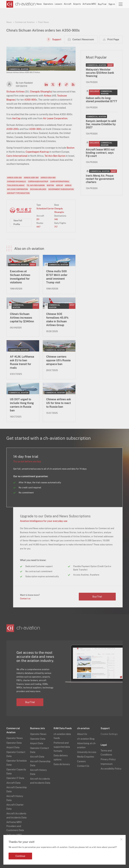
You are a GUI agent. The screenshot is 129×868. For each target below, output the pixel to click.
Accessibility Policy (111, 769)
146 (56, 219)
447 (38, 227)
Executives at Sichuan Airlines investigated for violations (20, 277)
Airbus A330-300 (31, 178)
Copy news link (66, 85)
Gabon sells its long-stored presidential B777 (101, 100)
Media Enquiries (86, 757)
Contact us (25, 599)
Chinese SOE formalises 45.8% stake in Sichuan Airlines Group (57, 320)
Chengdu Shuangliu (41, 92)
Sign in (112, 4)
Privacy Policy (108, 759)
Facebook (60, 85)
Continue (20, 856)
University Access (87, 752)
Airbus (47, 96)
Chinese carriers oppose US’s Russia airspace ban (58, 360)
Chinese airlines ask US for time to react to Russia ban (59, 403)
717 (56, 227)
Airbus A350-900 (48, 178)
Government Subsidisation (61, 189)
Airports (77, 4)
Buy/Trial (102, 4)
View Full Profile (18, 222)
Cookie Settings (109, 734)
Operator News (15, 738)
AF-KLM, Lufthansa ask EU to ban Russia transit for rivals (22, 362)
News (39, 4)
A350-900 (30, 100)
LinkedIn (46, 85)
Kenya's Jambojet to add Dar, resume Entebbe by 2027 (101, 124)
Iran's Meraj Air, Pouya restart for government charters (100, 179)
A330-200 (12, 129)
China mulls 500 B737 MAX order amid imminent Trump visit (57, 277)
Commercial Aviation (25, 22)
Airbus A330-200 (14, 178)
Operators (48, 4)
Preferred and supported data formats (62, 747)
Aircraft (68, 4)
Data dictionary (62, 764)
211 (38, 219)
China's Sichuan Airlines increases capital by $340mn (22, 318)
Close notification (121, 839)
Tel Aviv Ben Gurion (55, 156)
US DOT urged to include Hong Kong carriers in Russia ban (22, 405)
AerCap (16, 118)
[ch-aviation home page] (21, 4)
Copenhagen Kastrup (37, 152)
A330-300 (35, 129)
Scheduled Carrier (45, 209)
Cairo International (17, 156)
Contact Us (83, 766)
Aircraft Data (13, 783)
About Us (82, 734)
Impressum (107, 764)
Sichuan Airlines (15, 92)
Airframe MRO (89, 4)
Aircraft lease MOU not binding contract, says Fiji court (100, 153)
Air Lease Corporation (55, 118)
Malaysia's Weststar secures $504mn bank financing (100, 73)
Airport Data (13, 747)
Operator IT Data (15, 778)
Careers (81, 761)
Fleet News (43, 22)
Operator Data (14, 743)
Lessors (58, 4)
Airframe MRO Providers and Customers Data (15, 826)
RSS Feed (73, 85)
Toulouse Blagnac (16, 185)
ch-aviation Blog (86, 739)
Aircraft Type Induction (18, 193)
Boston (71, 148)
